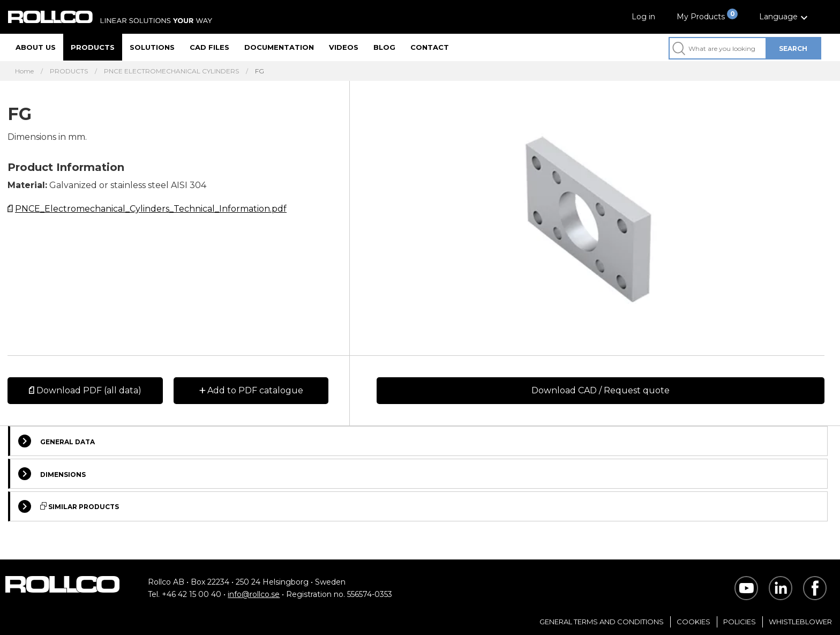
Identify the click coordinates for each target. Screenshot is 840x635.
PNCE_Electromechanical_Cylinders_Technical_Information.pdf (151, 209)
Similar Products (69, 506)
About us (36, 47)
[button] (785, 17)
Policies (740, 622)
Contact (430, 47)
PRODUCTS (69, 71)
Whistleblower (800, 622)
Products (93, 47)
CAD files (209, 47)
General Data (57, 441)
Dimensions (52, 474)
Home (24, 71)
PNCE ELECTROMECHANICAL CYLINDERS (171, 71)
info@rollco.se (254, 594)
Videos (344, 47)
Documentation (279, 47)
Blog (384, 47)
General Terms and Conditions (602, 622)
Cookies (693, 622)
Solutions (152, 47)
